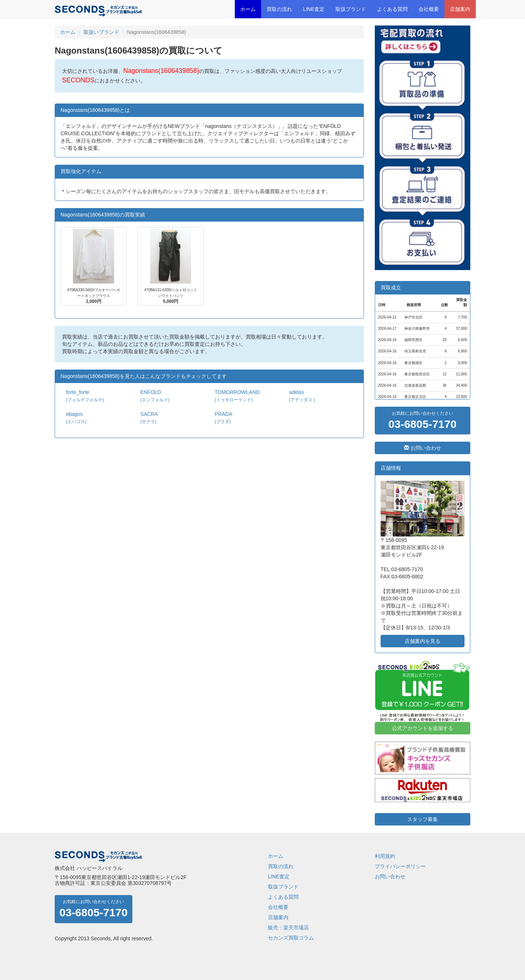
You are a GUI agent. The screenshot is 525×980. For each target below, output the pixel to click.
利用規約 (385, 856)
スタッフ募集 (423, 819)
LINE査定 (314, 9)
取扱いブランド (101, 32)
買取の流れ (279, 9)
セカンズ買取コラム (291, 938)
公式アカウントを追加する (423, 728)
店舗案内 (460, 9)
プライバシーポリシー (400, 866)
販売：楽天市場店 (288, 928)
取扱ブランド (351, 9)
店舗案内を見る (423, 641)
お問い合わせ (423, 448)
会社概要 (429, 9)
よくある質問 (392, 9)
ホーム (248, 9)
